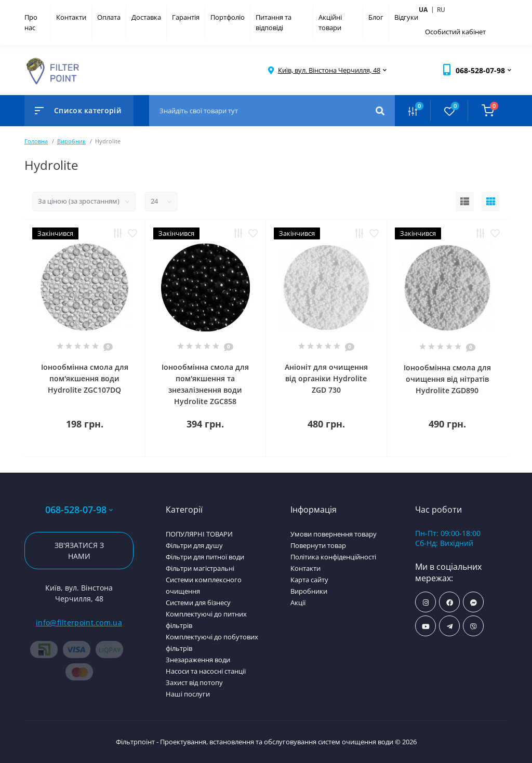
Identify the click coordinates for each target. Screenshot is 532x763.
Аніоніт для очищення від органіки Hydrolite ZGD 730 (326, 378)
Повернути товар (318, 545)
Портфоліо (228, 17)
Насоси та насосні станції (206, 671)
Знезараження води (198, 660)
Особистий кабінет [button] (455, 32)
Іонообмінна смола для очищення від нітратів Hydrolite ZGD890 (447, 379)
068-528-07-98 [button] (79, 510)
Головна (36, 141)
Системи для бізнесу (198, 603)
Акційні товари (330, 22)
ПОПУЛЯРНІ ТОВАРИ (199, 534)
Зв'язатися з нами (79, 551)
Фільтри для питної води (205, 557)
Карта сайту (309, 580)
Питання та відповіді (274, 22)
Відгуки (406, 17)
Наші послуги (188, 694)
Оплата (109, 17)
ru (441, 10)
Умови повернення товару (334, 534)
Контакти (71, 17)
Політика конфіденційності (333, 557)
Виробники (309, 591)
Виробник (71, 141)
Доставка (146, 17)
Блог (376, 17)
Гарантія (186, 17)
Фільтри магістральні (200, 568)
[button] (329, 70)
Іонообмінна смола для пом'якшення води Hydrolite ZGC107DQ (85, 378)
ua (427, 9)
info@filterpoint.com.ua (79, 623)
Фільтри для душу (194, 545)
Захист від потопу (194, 682)
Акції (298, 603)
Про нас (31, 22)
